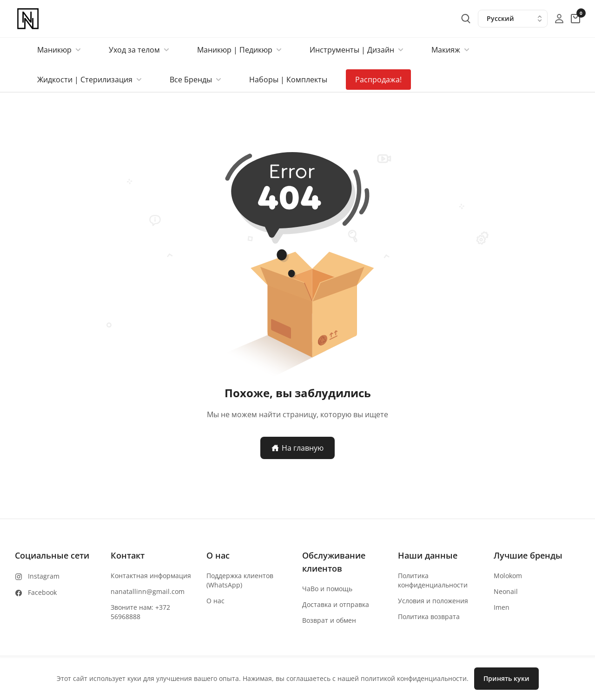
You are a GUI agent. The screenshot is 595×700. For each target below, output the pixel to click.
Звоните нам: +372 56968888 (140, 612)
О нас (215, 601)
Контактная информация (151, 576)
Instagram (44, 576)
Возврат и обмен (329, 620)
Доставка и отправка (336, 604)
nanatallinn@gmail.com (148, 591)
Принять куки (506, 678)
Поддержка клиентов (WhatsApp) (240, 580)
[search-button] (466, 19)
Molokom (508, 576)
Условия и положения (433, 601)
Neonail (506, 591)
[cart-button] (575, 19)
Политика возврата (429, 617)
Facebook (42, 592)
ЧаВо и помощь (327, 589)
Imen (502, 607)
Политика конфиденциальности (433, 580)
